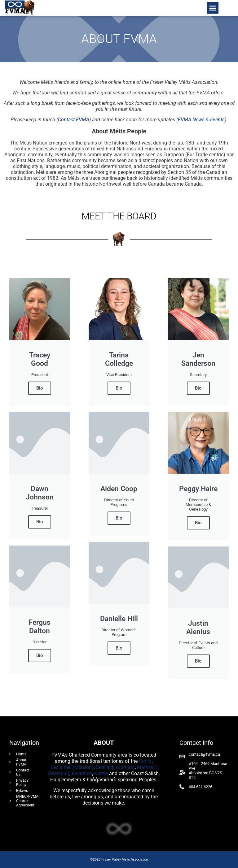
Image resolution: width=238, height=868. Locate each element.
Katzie (101, 773)
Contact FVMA (74, 120)
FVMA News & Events (201, 120)
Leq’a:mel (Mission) (72, 767)
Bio (40, 388)
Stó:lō (145, 761)
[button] (213, 8)
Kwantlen (82, 773)
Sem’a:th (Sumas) (115, 767)
